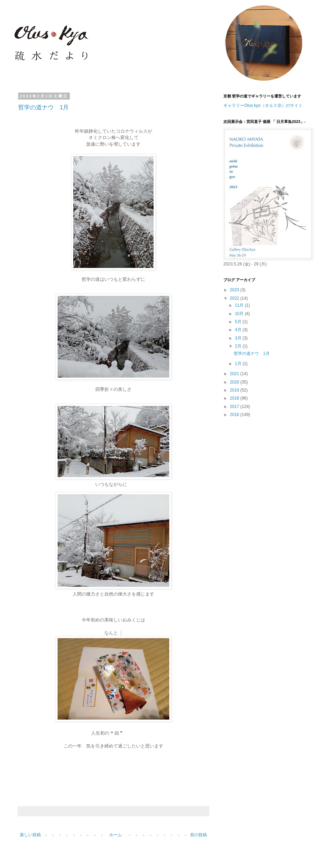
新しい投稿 (30, 835)
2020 (235, 382)
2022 (235, 298)
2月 (239, 346)
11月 (240, 305)
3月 (239, 338)
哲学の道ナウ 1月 (43, 107)
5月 (239, 322)
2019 (235, 390)
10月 (240, 314)
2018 (235, 398)
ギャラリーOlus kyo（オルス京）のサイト (263, 105)
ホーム (116, 835)
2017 (235, 407)
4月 (239, 330)
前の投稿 (199, 835)
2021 (235, 374)
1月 (239, 364)
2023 (235, 290)
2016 (235, 415)
